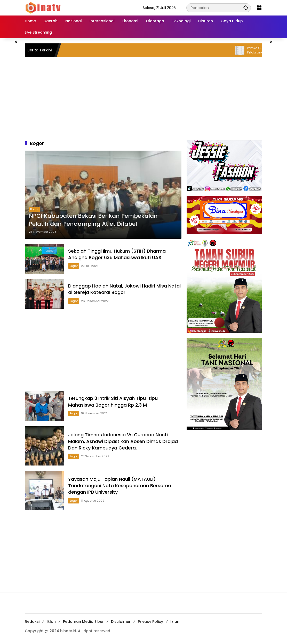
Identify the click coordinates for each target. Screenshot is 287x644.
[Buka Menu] (259, 8)
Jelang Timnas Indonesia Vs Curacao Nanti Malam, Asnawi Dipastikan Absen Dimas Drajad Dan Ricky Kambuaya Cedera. (123, 441)
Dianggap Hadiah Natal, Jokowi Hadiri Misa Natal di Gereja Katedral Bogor (124, 289)
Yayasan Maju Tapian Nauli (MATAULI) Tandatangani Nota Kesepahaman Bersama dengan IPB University (120, 486)
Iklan (51, 622)
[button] (246, 8)
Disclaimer (121, 622)
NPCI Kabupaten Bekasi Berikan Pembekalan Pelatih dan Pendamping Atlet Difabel (93, 220)
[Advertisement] (143, 99)
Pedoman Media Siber (83, 622)
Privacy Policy (150, 622)
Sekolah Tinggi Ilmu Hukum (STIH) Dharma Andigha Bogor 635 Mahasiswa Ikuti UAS (117, 254)
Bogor (34, 209)
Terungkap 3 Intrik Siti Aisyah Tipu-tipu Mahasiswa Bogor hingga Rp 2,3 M (113, 401)
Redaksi (32, 622)
